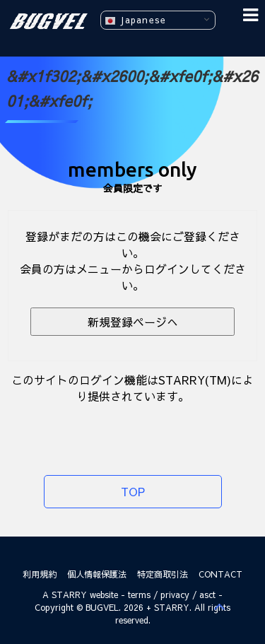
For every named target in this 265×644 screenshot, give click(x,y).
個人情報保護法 (97, 574)
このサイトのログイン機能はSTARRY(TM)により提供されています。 (132, 388)
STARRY (69, 595)
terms (139, 595)
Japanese (135, 20)
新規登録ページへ (133, 322)
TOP (133, 491)
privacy (175, 595)
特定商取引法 (163, 574)
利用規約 (40, 574)
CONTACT (220, 574)
